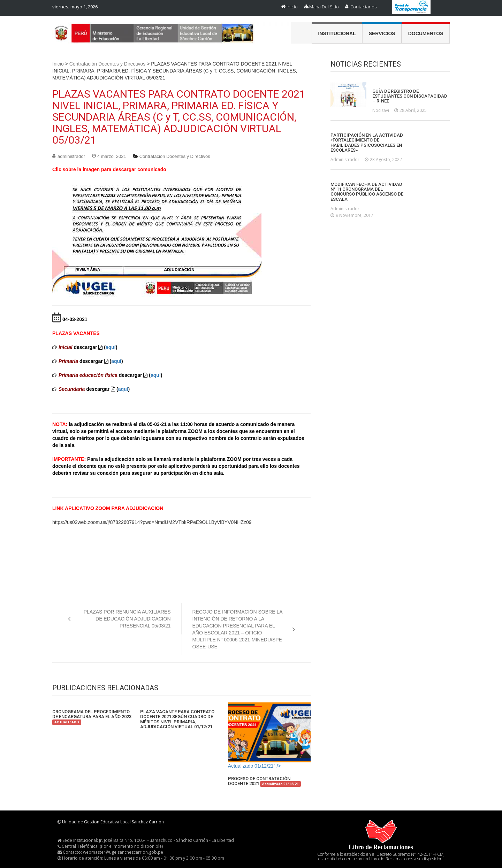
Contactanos (363, 7)
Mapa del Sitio (324, 7)
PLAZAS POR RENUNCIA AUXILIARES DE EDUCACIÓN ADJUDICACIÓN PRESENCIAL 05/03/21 (127, 619)
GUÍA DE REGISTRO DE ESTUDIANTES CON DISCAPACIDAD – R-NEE (410, 96)
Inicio (292, 7)
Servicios (382, 33)
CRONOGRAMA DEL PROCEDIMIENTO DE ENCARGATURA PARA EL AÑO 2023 (92, 717)
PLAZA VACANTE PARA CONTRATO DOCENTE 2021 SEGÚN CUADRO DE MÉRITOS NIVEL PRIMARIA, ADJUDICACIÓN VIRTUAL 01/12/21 (177, 719)
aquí (111, 347)
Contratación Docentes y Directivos (108, 64)
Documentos (426, 33)
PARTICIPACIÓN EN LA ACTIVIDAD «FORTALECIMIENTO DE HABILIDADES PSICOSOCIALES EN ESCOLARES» (367, 143)
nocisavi (381, 110)
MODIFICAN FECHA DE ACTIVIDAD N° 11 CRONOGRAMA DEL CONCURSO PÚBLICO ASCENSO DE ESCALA (367, 192)
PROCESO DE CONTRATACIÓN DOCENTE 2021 (264, 781)
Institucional (337, 33)
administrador (71, 156)
